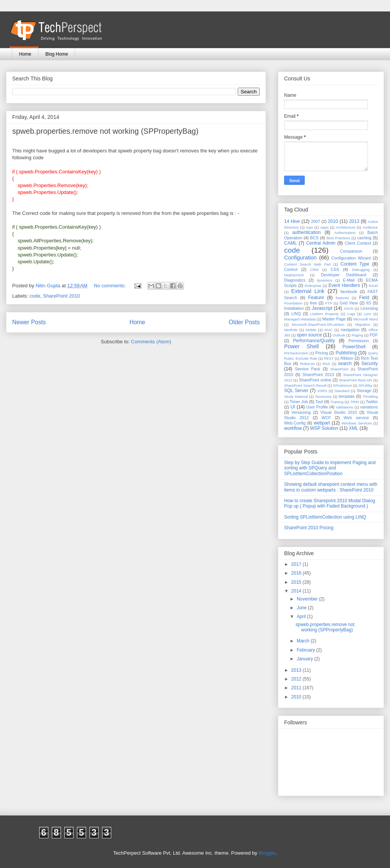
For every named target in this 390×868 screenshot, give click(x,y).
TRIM (354, 402)
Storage (364, 391)
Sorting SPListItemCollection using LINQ (325, 517)
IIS (368, 303)
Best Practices (338, 238)
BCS (314, 238)
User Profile (317, 407)
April (302, 617)
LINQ (296, 314)
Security (370, 364)
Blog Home (57, 54)
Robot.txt (307, 364)
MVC (328, 330)
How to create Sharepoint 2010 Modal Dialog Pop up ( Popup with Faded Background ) (330, 503)
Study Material (296, 396)
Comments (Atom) (151, 342)
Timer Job (299, 402)
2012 (297, 679)
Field (364, 298)
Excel (373, 286)
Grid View (349, 303)
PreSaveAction (296, 353)
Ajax (309, 227)
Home (25, 54)
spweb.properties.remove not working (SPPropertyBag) (105, 131)
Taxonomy (323, 396)
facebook (349, 291)
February (306, 650)
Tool (319, 402)
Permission (359, 341)
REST (329, 358)
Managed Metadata (300, 319)
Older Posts (244, 322)
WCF (326, 418)
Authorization (345, 233)
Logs (351, 314)
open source (309, 335)
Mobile (311, 330)
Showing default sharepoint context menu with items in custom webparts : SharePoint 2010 (331, 487)
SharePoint (339, 369)
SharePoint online (315, 380)
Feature (316, 298)
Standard (342, 391)
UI (293, 407)
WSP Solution (324, 428)
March (304, 641)
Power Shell (301, 346)
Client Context (358, 243)
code (35, 296)
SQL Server (296, 391)
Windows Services (357, 423)
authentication (306, 232)
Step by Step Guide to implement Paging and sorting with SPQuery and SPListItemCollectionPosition (330, 468)
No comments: (110, 286)
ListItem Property (324, 314)
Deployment (294, 275)
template (347, 396)
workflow (293, 428)
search (345, 364)
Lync (368, 314)
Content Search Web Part (307, 264)
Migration (363, 324)
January (305, 659)
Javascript (322, 308)
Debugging (361, 270)
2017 (297, 564)
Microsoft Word (365, 319)
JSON (348, 308)
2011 (297, 688)
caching (364, 238)
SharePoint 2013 (318, 375)
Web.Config (295, 423)
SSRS (322, 391)
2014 (297, 591)
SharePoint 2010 (62, 296)
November (308, 599)
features (343, 298)
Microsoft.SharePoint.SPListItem (318, 324)
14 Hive (292, 221)
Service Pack (308, 369)
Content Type (355, 264)
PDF (374, 335)
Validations (344, 407)
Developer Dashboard (344, 275)
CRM (315, 270)
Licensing (369, 308)
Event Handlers (344, 285)
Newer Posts (29, 322)
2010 (333, 221)
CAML (290, 243)
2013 (354, 221)
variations (369, 407)
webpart (322, 423)
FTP (329, 303)
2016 (297, 573)
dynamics (325, 280)
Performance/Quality (314, 341)
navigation (350, 330)
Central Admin (321, 243)
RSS (326, 364)
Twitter (372, 402)
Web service (356, 418)
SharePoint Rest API (356, 380)
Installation (294, 308)
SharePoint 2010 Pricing (309, 528)
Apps (324, 227)
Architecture (346, 227)
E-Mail (349, 280)
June (302, 608)
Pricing (322, 353)
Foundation (293, 303)
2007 (315, 221)
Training (337, 402)
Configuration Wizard (351, 258)
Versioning (301, 412)
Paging (357, 335)
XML (354, 428)
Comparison (351, 251)
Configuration (300, 258)
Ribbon (347, 358)
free (314, 303)
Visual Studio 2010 (339, 412)
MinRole (291, 330)
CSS (335, 269)
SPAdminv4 (342, 385)
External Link (308, 291)
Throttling (370, 396)
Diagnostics (295, 280)
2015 (297, 582)
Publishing (346, 353)
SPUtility (365, 385)
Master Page (334, 319)
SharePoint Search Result (305, 385)
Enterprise (313, 286)
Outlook (339, 335)
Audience (370, 227)
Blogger (267, 853)
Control (291, 269)
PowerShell (354, 347)
